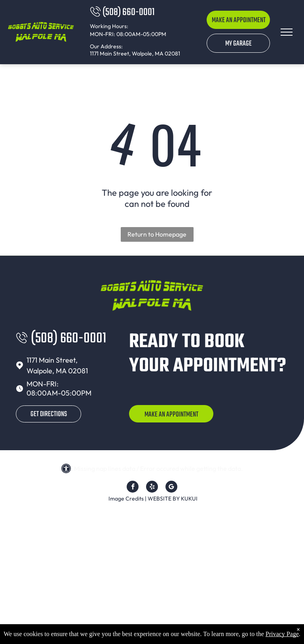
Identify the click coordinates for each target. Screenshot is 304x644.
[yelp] (152, 488)
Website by (164, 499)
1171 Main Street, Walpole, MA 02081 (135, 54)
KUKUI (189, 499)
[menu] (287, 32)
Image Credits (126, 499)
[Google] (171, 488)
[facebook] (133, 488)
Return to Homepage (157, 234)
